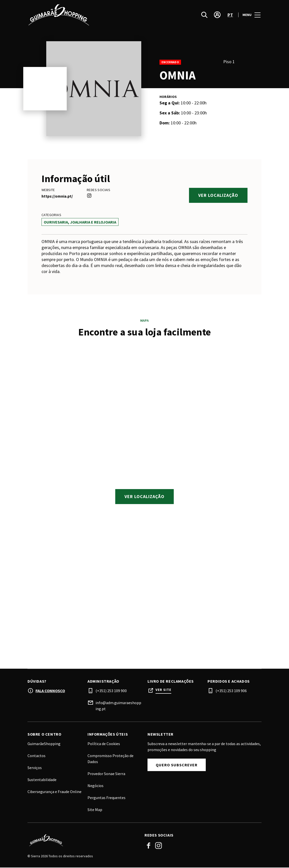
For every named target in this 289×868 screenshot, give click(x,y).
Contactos (36, 756)
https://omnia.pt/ (57, 196)
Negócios (95, 786)
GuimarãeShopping (44, 744)
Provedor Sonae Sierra (106, 774)
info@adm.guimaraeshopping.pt (118, 706)
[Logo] (83, 841)
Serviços (35, 768)
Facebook (148, 846)
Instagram (158, 846)
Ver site (163, 690)
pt (230, 15)
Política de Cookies (104, 744)
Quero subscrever (177, 765)
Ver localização (218, 195)
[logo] (86, 15)
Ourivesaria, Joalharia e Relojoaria (80, 222)
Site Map (95, 810)
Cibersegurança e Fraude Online (54, 792)
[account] (217, 15)
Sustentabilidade (42, 780)
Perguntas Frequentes (106, 798)
